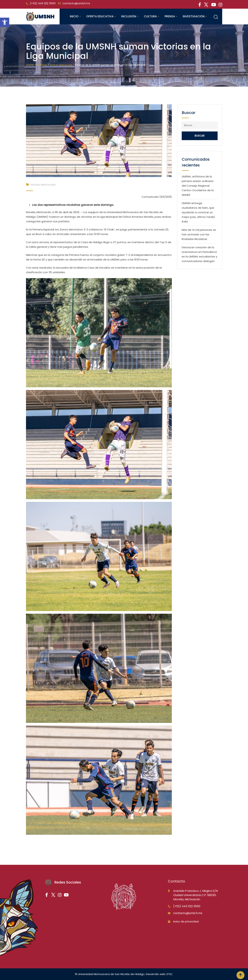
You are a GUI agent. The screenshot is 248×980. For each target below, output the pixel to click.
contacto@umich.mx (76, 3)
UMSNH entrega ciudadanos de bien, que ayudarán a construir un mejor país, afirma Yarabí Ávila (198, 212)
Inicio (74, 16)
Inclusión (129, 16)
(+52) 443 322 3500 (43, 3)
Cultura (150, 16)
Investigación (194, 16)
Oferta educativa (100, 16)
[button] (5, 22)
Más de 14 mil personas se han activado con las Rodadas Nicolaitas (199, 234)
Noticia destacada (43, 185)
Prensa (170, 16)
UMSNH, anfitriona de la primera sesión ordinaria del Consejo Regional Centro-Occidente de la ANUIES (198, 186)
